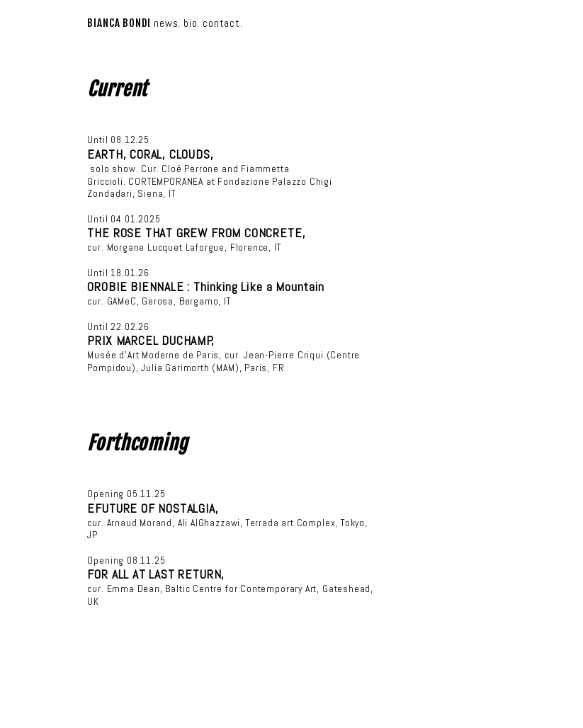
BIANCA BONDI (119, 23)
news (166, 23)
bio (190, 23)
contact (221, 23)
